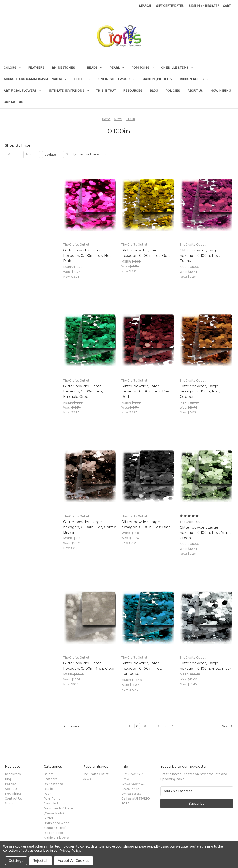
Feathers (36, 68)
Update (50, 155)
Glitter (82, 79)
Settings (16, 861)
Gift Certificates (170, 6)
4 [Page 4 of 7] (152, 726)
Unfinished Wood (116, 79)
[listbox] (94, 154)
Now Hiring (221, 91)
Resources (133, 91)
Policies (173, 91)
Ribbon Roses (194, 79)
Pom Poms (142, 68)
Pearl (117, 68)
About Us (195, 91)
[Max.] (32, 155)
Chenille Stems (177, 68)
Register (212, 6)
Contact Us (13, 102)
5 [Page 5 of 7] (159, 726)
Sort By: (71, 154)
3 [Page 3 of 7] (145, 726)
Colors (12, 68)
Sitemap (11, 803)
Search (145, 6)
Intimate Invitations (69, 91)
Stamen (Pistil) (157, 79)
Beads (94, 68)
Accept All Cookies (73, 861)
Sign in (194, 6)
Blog (154, 91)
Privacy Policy (70, 850)
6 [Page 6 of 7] (165, 726)
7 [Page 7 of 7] (172, 726)
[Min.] (13, 155)
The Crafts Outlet (96, 774)
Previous (72, 726)
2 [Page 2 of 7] (137, 726)
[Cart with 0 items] (227, 6)
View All (88, 779)
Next (227, 726)
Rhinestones (66, 68)
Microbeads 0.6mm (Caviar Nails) (35, 79)
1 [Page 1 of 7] (129, 726)
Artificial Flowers (22, 91)
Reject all (41, 861)
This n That (106, 91)
